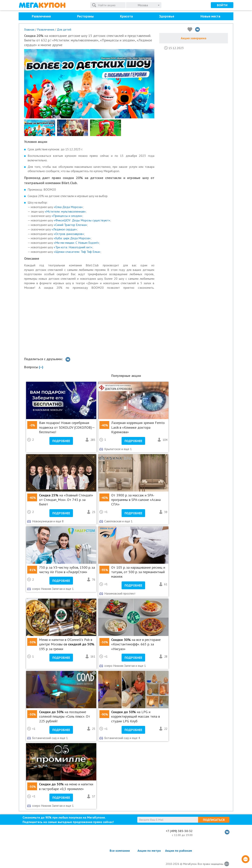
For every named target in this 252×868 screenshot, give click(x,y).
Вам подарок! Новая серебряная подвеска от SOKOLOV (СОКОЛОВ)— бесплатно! (67, 427)
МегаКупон (42, 5)
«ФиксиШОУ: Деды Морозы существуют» (82, 220)
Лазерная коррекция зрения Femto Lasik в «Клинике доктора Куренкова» (138, 427)
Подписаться (214, 820)
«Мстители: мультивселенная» (65, 211)
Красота (126, 16)
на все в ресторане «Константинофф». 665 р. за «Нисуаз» (136, 644)
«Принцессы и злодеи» (67, 216)
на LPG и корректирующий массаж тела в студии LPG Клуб (136, 716)
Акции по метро (149, 851)
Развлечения (41, 16)
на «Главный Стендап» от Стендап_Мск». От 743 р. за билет (66, 500)
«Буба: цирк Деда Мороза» (72, 238)
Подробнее (61, 441)
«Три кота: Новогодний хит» (73, 247)
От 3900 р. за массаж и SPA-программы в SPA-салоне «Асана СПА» (136, 500)
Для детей (64, 29)
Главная (29, 29)
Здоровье (167, 16)
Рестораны (85, 16)
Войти (222, 5)
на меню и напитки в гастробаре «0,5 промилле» (66, 786)
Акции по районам (179, 851)
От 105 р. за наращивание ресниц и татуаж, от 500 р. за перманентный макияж (138, 572)
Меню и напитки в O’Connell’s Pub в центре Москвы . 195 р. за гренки (67, 644)
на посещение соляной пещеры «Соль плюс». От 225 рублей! (65, 716)
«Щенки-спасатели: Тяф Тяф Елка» (77, 252)
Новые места (210, 16)
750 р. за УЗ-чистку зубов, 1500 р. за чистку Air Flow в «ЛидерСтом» (67, 570)
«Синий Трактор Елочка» (70, 225)
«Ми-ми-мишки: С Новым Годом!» (76, 243)
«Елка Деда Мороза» (68, 207)
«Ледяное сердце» (64, 229)
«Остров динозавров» (69, 234)
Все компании (120, 851)
